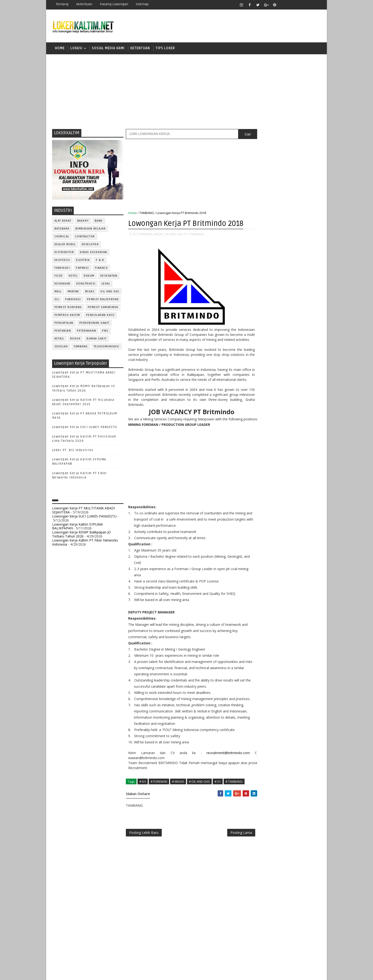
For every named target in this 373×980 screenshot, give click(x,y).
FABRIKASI (62, 269)
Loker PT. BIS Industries (73, 451)
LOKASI (76, 49)
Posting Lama (231, 860)
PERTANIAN (63, 331)
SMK (258, 344)
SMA (258, 336)
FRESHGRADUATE (269, 311)
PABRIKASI (73, 300)
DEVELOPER (90, 245)
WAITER (257, 528)
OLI (57, 300)
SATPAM (273, 497)
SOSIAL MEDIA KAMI (108, 49)
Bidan (294, 395)
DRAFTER (282, 410)
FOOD (59, 276)
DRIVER (299, 410)
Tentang (62, 4)
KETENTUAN (140, 49)
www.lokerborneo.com (267, 554)
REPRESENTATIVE (265, 489)
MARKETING (260, 442)
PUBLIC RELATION (265, 473)
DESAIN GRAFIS (299, 402)
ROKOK (76, 339)
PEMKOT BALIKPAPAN (103, 300)
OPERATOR (260, 450)
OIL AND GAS (110, 292)
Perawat (259, 481)
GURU (280, 426)
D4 (257, 303)
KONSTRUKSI (86, 284)
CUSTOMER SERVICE (267, 402)
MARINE (74, 292)
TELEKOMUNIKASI (107, 347)
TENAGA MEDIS (263, 520)
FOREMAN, (146, 245)
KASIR (280, 434)
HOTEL (73, 276)
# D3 (143, 809)
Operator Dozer (265, 457)
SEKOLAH (61, 347)
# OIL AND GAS (199, 809)
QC (274, 481)
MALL (58, 292)
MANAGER (298, 434)
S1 (256, 328)
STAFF (256, 512)
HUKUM (89, 276)
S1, (186, 245)
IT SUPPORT (261, 434)
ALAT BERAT (63, 221)
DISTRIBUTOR (64, 253)
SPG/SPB (303, 505)
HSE (306, 426)
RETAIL (59, 339)
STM (258, 361)
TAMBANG (81, 347)
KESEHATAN (109, 276)
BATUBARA (62, 229)
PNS (106, 331)
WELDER (274, 528)
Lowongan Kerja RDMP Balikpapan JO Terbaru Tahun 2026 (81, 535)
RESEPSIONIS (293, 489)
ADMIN (257, 387)
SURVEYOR (275, 512)
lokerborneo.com (214, 973)
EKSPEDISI (62, 261)
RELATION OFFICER (296, 481)
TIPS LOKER (165, 49)
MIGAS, (159, 245)
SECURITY (259, 505)
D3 (257, 295)
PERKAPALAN (64, 324)
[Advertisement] (186, 92)
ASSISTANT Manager (268, 395)
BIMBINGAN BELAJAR (91, 229)
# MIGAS (178, 809)
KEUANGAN (62, 284)
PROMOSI (286, 465)
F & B (100, 261)
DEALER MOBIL (65, 245)
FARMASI (83, 269)
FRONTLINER (261, 426)
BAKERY (83, 221)
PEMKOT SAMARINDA (103, 308)
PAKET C (262, 320)
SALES (257, 497)
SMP (258, 353)
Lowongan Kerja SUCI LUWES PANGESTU (85, 428)
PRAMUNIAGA (307, 457)
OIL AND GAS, (174, 245)
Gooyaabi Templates (136, 973)
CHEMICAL (62, 237)
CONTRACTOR (85, 237)
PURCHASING (294, 473)
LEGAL (106, 284)
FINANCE (101, 269)
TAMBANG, (197, 245)
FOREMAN (305, 418)
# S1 (218, 809)
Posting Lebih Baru (144, 860)
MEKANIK (282, 442)
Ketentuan (84, 4)
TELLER (294, 512)
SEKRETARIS (281, 505)
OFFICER (301, 442)
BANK (99, 221)
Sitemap (142, 4)
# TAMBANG (234, 809)
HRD (294, 426)
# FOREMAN (159, 809)
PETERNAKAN (87, 331)
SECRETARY (293, 497)
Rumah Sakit (97, 339)
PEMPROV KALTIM (67, 316)
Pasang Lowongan (114, 4)
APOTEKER (298, 387)
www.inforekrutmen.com (269, 558)
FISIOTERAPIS (282, 418)
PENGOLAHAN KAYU (100, 316)
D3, (135, 245)
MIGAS (90, 292)
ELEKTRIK (83, 261)
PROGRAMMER (262, 465)
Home (60, 49)
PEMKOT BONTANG (68, 308)
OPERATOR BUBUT (287, 450)
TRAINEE (286, 520)
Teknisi (304, 520)
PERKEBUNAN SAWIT (94, 324)
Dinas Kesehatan (94, 253)
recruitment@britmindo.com (219, 780)
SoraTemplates (82, 973)
